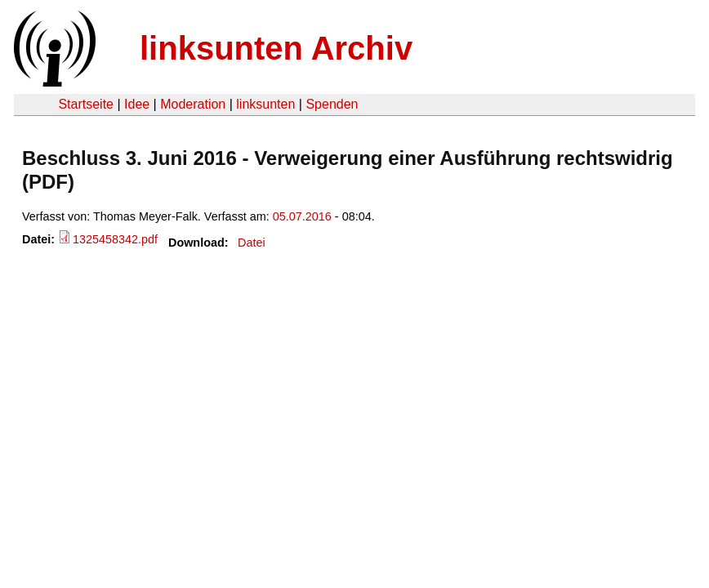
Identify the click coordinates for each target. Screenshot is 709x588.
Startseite (86, 104)
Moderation (193, 104)
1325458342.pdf (115, 239)
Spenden (332, 104)
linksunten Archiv (276, 48)
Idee (137, 104)
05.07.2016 (302, 216)
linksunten (265, 104)
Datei (252, 243)
